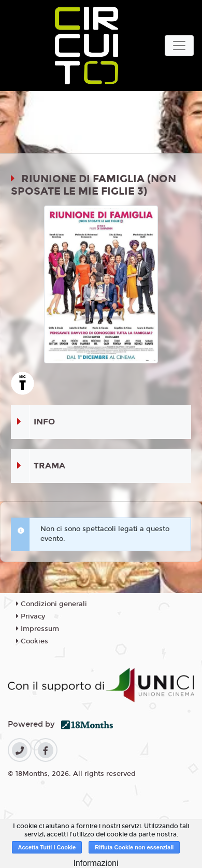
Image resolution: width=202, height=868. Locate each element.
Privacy (31, 616)
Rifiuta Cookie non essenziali (134, 847)
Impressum (38, 629)
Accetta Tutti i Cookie (47, 847)
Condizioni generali (52, 604)
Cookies (32, 641)
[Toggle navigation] (179, 46)
